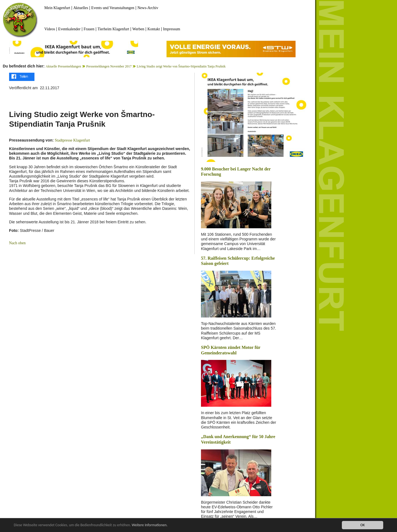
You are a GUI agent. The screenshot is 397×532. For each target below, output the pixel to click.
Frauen (89, 29)
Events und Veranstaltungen (113, 8)
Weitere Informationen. (150, 525)
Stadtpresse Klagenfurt (73, 140)
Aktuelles (81, 8)
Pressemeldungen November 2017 (109, 66)
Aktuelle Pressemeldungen (63, 66)
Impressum (171, 29)
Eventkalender (69, 29)
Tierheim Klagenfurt (113, 29)
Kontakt (154, 29)
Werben (138, 29)
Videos (50, 29)
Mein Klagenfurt (57, 8)
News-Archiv (148, 8)
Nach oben (17, 243)
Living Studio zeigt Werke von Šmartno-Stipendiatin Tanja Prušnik (181, 66)
